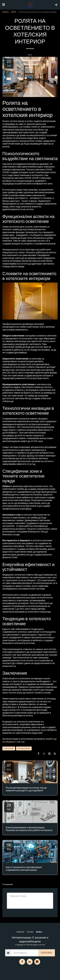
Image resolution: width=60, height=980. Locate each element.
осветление (9, 748)
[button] (4, 5)
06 (9, 847)
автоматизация (24, 748)
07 (9, 767)
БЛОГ (14, 12)
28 (9, 807)
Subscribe (46, 953)
